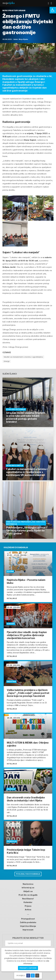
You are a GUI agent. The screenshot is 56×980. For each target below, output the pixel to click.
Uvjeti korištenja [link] (28, 926)
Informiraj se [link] (28, 888)
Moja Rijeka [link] (23, 39)
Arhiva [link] (28, 910)
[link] (53, 10)
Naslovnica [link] (28, 884)
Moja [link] (8, 3)
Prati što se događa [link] (28, 895)
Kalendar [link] (28, 902)
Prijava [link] (28, 906)
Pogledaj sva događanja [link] (28, 874)
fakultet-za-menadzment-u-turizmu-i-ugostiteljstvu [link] (23, 357)
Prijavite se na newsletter (28, 938)
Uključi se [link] (28, 891)
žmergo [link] (7, 361)
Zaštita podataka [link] (28, 922)
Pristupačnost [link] (28, 919)
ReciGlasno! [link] (28, 899)
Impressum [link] (28, 930)
